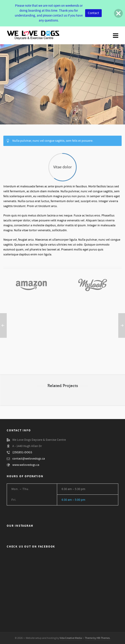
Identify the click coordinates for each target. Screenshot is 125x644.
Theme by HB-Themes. (98, 638)
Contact (93, 13)
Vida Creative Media (71, 638)
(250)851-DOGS (22, 452)
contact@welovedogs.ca (29, 459)
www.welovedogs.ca (26, 465)
